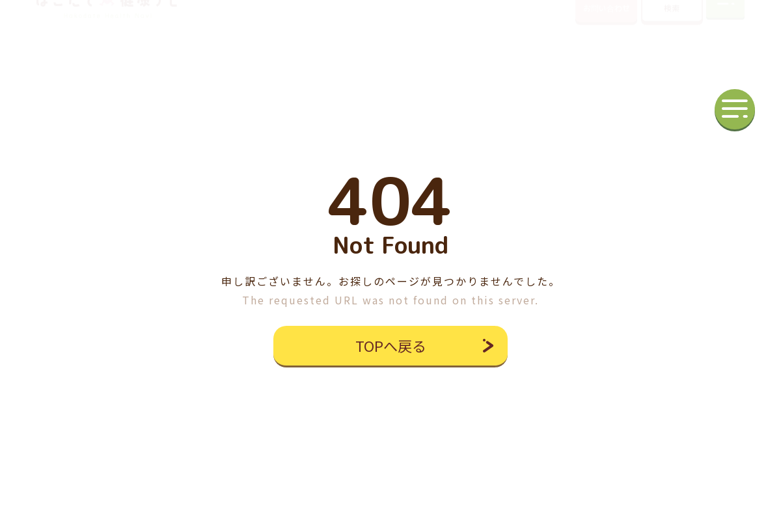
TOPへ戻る (391, 345)
